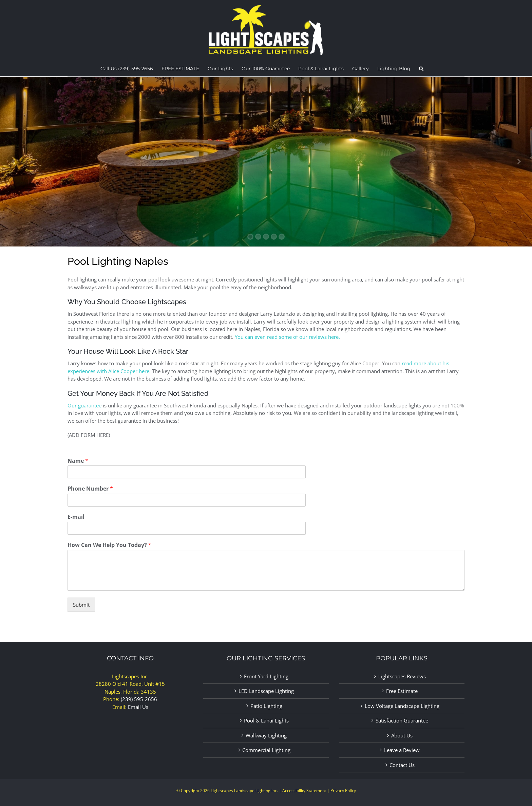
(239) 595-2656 (139, 699)
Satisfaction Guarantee (402, 720)
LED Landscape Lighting (266, 691)
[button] (421, 70)
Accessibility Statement (304, 791)
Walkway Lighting (266, 735)
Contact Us (402, 765)
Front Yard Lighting (266, 676)
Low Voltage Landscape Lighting (402, 706)
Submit (81, 605)
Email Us (138, 707)
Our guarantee (84, 405)
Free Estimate (402, 691)
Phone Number (90, 489)
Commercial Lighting (266, 750)
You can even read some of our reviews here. (287, 337)
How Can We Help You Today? (109, 545)
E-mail (76, 517)
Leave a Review (402, 750)
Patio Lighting (266, 706)
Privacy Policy (343, 791)
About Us (402, 735)
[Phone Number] (187, 500)
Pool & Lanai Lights (266, 720)
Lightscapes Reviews (402, 676)
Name (78, 461)
